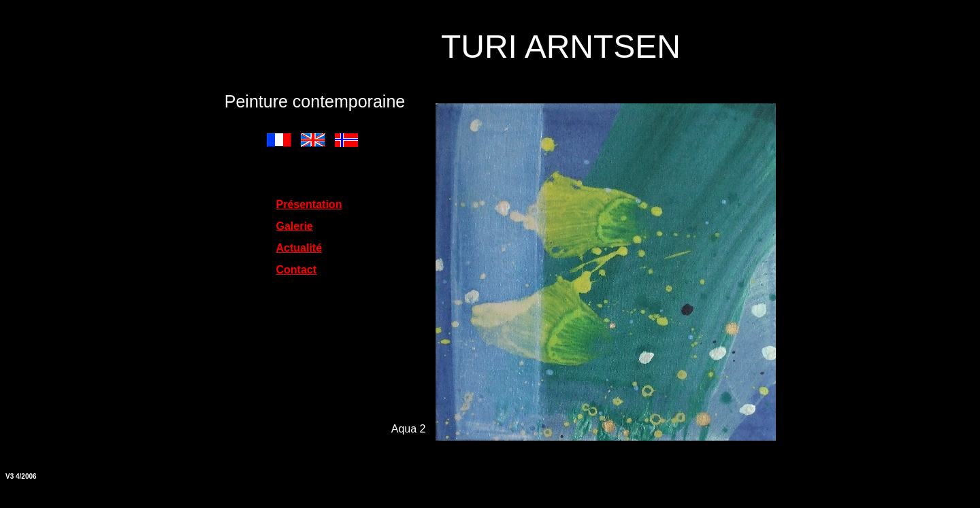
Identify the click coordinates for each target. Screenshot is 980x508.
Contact (297, 270)
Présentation (309, 204)
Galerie (295, 226)
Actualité (299, 248)
